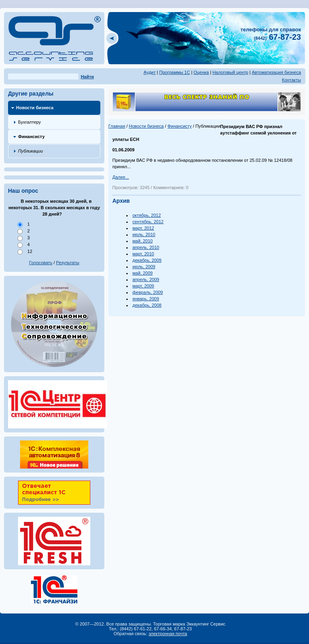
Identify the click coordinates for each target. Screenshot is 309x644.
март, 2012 (143, 228)
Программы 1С (175, 72)
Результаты (68, 263)
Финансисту (31, 137)
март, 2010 (143, 254)
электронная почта (168, 634)
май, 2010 (142, 241)
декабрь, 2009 (147, 260)
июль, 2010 (144, 234)
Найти (87, 77)
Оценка (201, 72)
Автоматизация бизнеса (276, 72)
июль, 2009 (144, 267)
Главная (117, 126)
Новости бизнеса (35, 108)
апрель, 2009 (146, 279)
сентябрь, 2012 (148, 222)
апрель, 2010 (146, 247)
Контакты (291, 80)
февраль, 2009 (148, 292)
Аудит (150, 72)
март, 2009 (143, 286)
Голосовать (41, 263)
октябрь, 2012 (147, 215)
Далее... (121, 177)
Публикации (30, 151)
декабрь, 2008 (147, 305)
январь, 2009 (146, 299)
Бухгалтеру (29, 122)
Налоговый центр (230, 72)
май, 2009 (142, 273)
